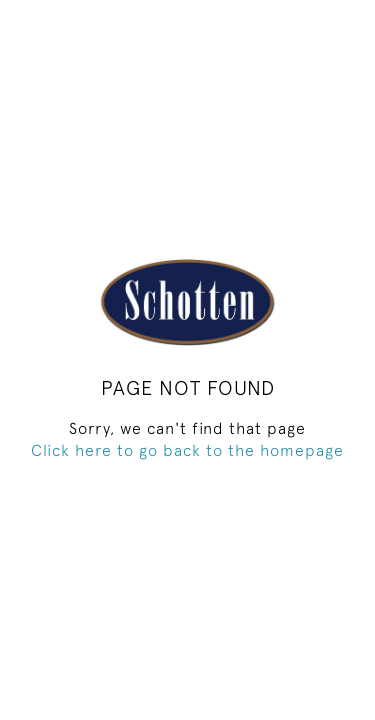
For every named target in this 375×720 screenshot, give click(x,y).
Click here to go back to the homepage (187, 450)
